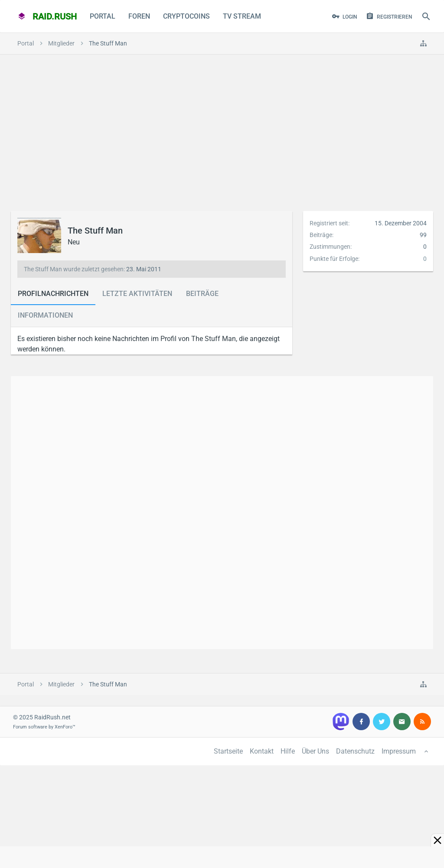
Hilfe (288, 751)
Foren (139, 16)
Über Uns (315, 751)
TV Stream (242, 16)
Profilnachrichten (53, 294)
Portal (103, 16)
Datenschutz (355, 751)
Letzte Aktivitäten (137, 294)
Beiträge (202, 294)
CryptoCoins (186, 16)
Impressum (399, 751)
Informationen (45, 315)
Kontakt (262, 751)
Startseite (228, 751)
